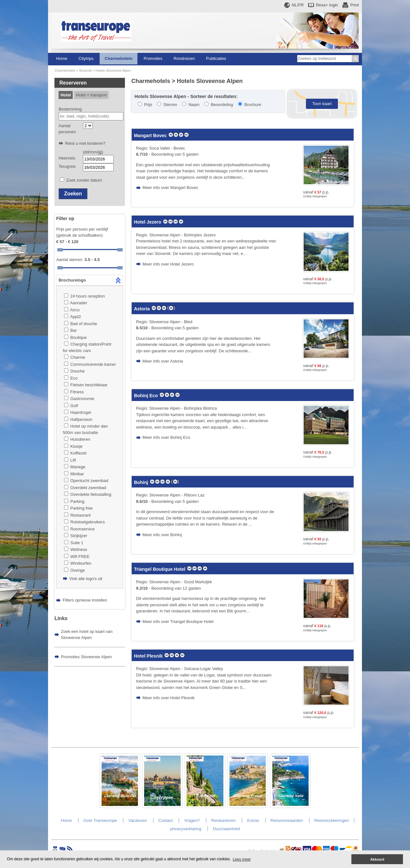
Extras (253, 820)
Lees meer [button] (242, 859)
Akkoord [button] (377, 859)
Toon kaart (322, 104)
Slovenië (86, 71)
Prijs (148, 105)
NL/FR (298, 5)
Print (354, 5)
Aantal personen (67, 129)
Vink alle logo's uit (86, 579)
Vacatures (138, 820)
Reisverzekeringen (332, 820)
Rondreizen (184, 58)
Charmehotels (119, 58)
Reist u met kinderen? (85, 143)
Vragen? (192, 820)
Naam (194, 105)
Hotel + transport (91, 95)
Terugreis (67, 166)
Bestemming (70, 109)
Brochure (253, 105)
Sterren (170, 105)
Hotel (66, 95)
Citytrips (86, 58)
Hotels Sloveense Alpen (113, 71)
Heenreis (67, 158)
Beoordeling (222, 105)
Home (62, 58)
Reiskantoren (223, 820)
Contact (165, 820)
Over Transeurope (100, 820)
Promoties (153, 58)
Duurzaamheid (226, 829)
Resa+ (327, 5)
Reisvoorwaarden (287, 820)
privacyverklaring (186, 829)
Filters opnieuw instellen (85, 600)
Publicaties (216, 58)
